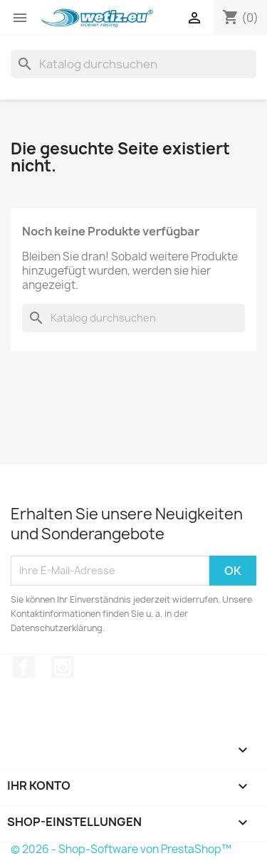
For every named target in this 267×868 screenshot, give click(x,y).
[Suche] (133, 64)
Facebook (23, 667)
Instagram (63, 667)
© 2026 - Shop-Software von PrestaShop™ (121, 849)
